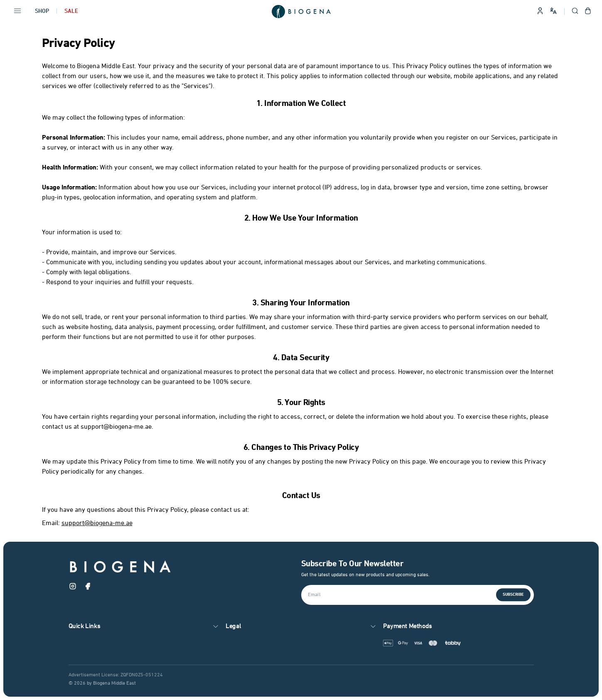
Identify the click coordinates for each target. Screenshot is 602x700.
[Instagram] (73, 588)
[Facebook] (88, 588)
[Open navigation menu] (17, 12)
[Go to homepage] (301, 12)
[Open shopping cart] (588, 12)
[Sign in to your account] (540, 12)
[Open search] (575, 12)
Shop (42, 11)
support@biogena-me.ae (97, 523)
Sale (71, 11)
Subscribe (513, 595)
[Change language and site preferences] (553, 11)
